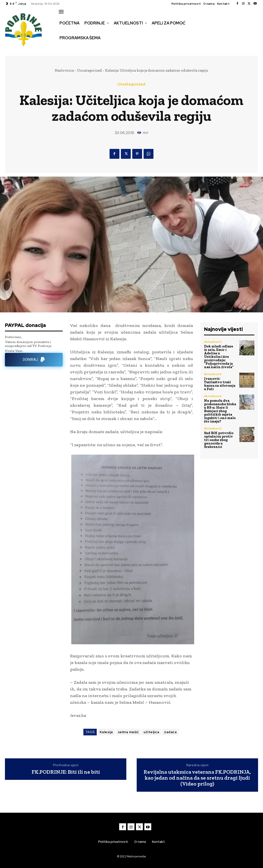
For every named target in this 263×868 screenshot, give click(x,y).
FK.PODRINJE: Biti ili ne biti (66, 772)
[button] (63, 48)
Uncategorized (89, 70)
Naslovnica (64, 70)
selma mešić (128, 732)
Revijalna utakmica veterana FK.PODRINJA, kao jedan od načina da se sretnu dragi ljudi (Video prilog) (197, 778)
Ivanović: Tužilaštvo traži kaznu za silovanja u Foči (220, 384)
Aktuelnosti (213, 342)
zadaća (170, 732)
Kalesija (106, 732)
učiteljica (151, 732)
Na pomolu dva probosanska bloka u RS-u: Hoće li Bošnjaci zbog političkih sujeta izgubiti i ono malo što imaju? (220, 411)
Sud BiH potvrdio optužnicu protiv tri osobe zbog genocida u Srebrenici (219, 440)
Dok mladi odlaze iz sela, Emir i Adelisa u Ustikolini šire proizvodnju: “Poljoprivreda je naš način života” (219, 357)
